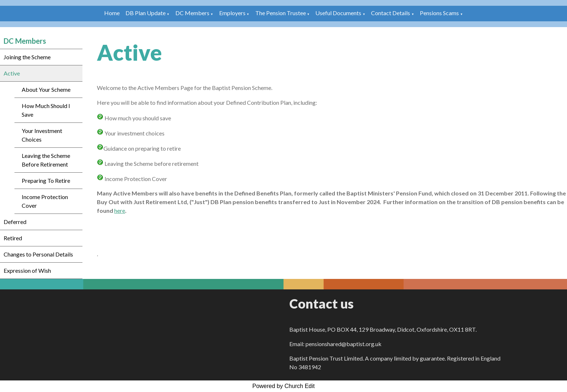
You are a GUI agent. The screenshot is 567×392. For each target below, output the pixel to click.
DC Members (192, 13)
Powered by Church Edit (284, 386)
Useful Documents (338, 13)
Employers (232, 13)
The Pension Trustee (281, 13)
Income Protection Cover (45, 201)
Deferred (15, 222)
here (120, 210)
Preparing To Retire (46, 180)
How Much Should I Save (46, 110)
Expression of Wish (27, 270)
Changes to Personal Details (38, 254)
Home (112, 13)
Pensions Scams (439, 13)
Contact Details (391, 13)
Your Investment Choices (42, 135)
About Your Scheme (46, 89)
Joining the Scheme (27, 57)
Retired (13, 238)
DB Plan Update (146, 13)
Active (12, 73)
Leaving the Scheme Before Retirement (46, 160)
